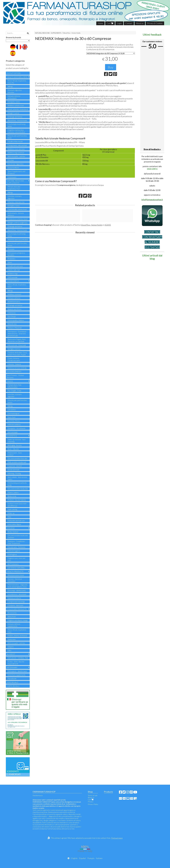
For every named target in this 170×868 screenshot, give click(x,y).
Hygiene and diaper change (18, 620)
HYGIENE (11, 528)
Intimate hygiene (14, 551)
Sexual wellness (13, 168)
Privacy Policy (93, 804)
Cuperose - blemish (15, 466)
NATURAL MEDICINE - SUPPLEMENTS (48, 33)
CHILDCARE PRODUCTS (17, 609)
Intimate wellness (14, 425)
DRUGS (10, 381)
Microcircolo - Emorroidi (17, 345)
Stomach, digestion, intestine (15, 91)
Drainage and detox (15, 117)
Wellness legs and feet (16, 153)
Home (100, 23)
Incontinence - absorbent (17, 594)
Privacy (91, 802)
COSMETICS (12, 436)
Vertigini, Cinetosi (14, 349)
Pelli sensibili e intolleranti (17, 462)
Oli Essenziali (13, 277)
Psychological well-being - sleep (17, 125)
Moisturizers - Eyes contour (15, 454)
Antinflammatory (14, 302)
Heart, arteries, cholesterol (18, 109)
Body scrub (12, 496)
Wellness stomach (15, 294)
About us (140, 23)
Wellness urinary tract (16, 105)
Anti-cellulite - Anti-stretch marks (17, 478)
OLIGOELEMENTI (14, 372)
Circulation (12, 410)
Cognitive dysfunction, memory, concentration (16, 131)
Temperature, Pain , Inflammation (15, 386)
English (74, 858)
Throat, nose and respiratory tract (14, 188)
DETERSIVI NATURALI (16, 568)
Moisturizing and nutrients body (17, 484)
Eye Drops (12, 317)
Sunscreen (12, 639)
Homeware (12, 177)
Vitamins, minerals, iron (16, 202)
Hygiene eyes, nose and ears (16, 559)
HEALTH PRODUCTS (15, 571)
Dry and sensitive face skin (18, 458)
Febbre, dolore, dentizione (18, 636)
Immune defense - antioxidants (14, 97)
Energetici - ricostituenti (17, 428)
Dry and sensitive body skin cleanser (18, 536)
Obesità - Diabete (14, 364)
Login (119, 23)
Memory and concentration (18, 240)
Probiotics (12, 259)
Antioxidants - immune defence (16, 214)
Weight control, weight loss (18, 223)
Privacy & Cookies (155, 23)
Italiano (99, 858)
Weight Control (13, 113)
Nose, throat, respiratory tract (17, 631)
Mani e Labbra (13, 492)
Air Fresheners (13, 564)
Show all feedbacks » (152, 149)
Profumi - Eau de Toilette (17, 500)
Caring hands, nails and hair (17, 145)
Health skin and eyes (15, 266)
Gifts (10, 650)
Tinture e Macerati (15, 328)
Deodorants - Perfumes (17, 547)
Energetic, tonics (14, 102)
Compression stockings (16, 602)
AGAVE (108, 225)
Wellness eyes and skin (16, 149)
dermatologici (13, 432)
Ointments (12, 313)
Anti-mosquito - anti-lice (16, 156)
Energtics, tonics (14, 206)
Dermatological (13, 413)
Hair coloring (12, 509)
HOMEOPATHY (13, 281)
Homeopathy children (16, 320)
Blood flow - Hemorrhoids (72, 33)
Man (9, 517)
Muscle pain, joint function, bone (17, 137)
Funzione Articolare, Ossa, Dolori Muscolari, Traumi (17, 354)
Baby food (12, 617)
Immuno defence (14, 298)
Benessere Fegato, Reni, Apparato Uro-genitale (17, 340)
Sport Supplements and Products (16, 172)
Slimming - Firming (14, 473)
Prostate (11, 249)
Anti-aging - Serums (15, 445)
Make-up (11, 513)
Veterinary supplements (17, 675)
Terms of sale (93, 795)
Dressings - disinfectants (17, 590)
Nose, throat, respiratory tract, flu (17, 82)
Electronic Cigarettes (16, 164)
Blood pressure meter (16, 575)
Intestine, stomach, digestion (15, 197)
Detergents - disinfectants (17, 671)
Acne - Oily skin (13, 449)
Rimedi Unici (12, 324)
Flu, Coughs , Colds (15, 391)
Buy (111, 67)
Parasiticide (12, 679)
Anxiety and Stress (15, 309)
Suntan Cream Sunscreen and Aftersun (17, 505)
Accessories (12, 613)
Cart (110, 23)
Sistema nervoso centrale (17, 368)
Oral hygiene (12, 554)
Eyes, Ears (12, 417)
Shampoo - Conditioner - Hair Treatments (17, 542)
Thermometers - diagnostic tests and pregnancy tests (18, 586)
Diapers (11, 647)
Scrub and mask (14, 470)
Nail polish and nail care (16, 520)
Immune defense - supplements (14, 625)
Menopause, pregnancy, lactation (17, 254)
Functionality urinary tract (17, 209)
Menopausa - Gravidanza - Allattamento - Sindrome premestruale (17, 333)
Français (91, 858)
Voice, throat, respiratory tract (17, 286)
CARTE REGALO (13, 686)
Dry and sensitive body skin (18, 489)
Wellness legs (13, 274)
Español (83, 858)
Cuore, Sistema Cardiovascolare (14, 359)
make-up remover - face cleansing (17, 440)
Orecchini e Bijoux (14, 524)
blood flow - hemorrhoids (92, 225)
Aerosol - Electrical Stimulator (15, 580)
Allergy (10, 86)
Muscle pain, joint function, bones (17, 244)
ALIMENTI (11, 654)
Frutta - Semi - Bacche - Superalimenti (16, 663)
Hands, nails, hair (14, 270)
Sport (10, 262)
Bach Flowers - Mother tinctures (16, 376)
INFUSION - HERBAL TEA (18, 658)
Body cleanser (13, 532)
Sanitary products (14, 598)
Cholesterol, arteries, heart (18, 219)
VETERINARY (12, 667)
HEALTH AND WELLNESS (17, 77)
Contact (129, 23)
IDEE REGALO (13, 682)
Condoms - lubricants (16, 605)
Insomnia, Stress (14, 421)
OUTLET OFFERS (14, 73)
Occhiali (11, 160)
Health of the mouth (15, 141)
